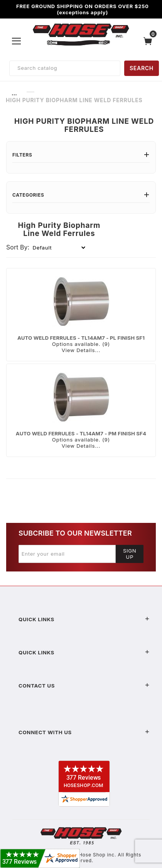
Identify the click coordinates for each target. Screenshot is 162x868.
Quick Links (84, 619)
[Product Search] (65, 68)
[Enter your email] (67, 554)
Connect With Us (84, 732)
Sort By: (18, 247)
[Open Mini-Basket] (150, 41)
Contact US (84, 686)
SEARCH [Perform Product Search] (142, 68)
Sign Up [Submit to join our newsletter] (130, 554)
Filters (81, 155)
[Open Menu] (17, 41)
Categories (81, 195)
